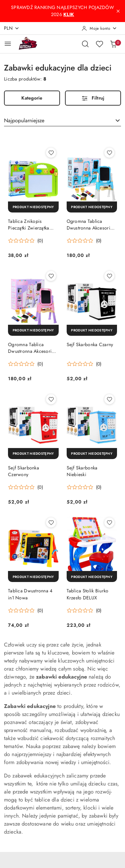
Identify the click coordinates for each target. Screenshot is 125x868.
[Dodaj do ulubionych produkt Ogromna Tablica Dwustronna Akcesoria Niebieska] (109, 153)
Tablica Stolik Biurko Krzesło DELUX (88, 594)
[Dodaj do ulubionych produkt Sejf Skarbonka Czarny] (109, 276)
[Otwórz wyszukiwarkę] (85, 44)
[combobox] (62, 121)
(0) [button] (40, 241)
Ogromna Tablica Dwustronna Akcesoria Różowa (31, 348)
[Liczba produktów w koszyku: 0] (113, 44)
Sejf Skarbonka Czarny (90, 344)
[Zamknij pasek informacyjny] (118, 11)
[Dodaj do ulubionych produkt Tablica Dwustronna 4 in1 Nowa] (51, 523)
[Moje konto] (99, 28)
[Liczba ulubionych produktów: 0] (99, 44)
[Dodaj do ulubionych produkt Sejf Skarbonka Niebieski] (109, 399)
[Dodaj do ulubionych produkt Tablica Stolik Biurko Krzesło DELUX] (109, 523)
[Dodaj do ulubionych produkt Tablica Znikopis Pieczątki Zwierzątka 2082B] (51, 153)
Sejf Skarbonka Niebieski (82, 471)
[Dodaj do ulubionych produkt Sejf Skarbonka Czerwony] (51, 399)
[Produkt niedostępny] (33, 207)
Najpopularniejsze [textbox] (24, 120)
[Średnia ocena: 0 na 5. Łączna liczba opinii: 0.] (25, 241)
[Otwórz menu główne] (8, 44)
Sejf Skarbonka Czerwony (23, 471)
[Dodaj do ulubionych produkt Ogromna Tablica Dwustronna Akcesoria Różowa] (51, 276)
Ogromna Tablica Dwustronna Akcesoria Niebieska (90, 225)
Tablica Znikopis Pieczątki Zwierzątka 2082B (29, 225)
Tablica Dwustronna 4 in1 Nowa (30, 594)
